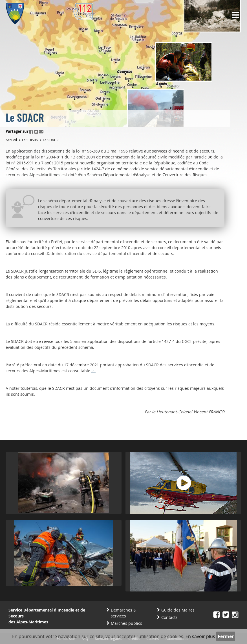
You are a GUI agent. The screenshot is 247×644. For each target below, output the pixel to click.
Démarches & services (123, 613)
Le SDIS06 (30, 140)
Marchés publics (126, 623)
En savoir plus (200, 636)
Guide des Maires (178, 610)
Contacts (169, 617)
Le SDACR (51, 140)
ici (93, 371)
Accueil (11, 140)
